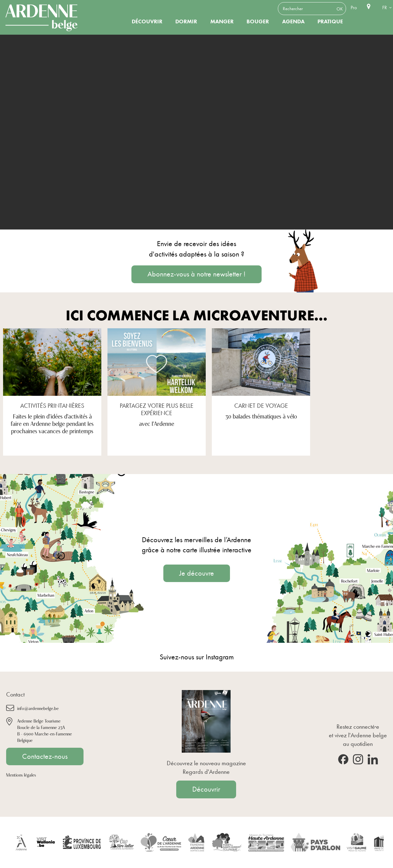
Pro (354, 8)
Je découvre (197, 573)
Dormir (186, 21)
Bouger (258, 21)
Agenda (293, 21)
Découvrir (147, 21)
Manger (222, 21)
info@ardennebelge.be (38, 708)
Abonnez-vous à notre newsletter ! (196, 274)
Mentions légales (21, 775)
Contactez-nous (45, 756)
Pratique (330, 21)
